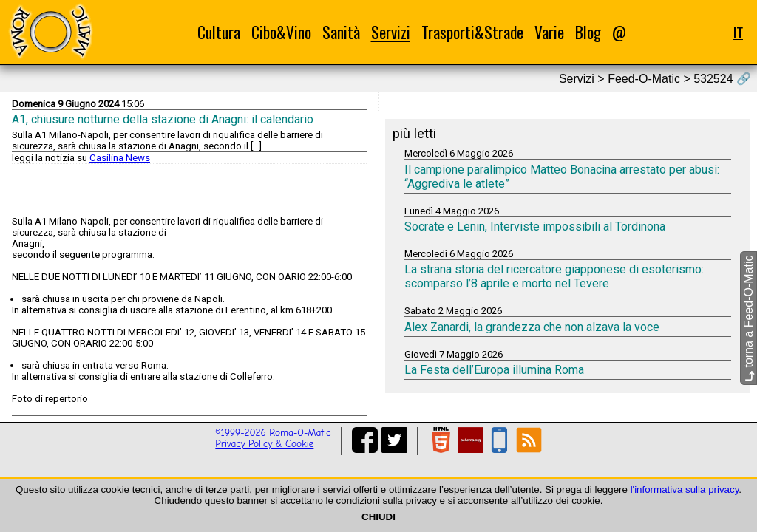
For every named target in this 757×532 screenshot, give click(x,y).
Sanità (341, 32)
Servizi (391, 32)
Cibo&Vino (281, 32)
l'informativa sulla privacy (685, 490)
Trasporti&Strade (472, 32)
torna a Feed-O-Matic (748, 319)
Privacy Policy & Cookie (264, 444)
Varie (549, 32)
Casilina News (120, 158)
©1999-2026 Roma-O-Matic (273, 433)
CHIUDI (378, 517)
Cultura (219, 32)
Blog (588, 32)
